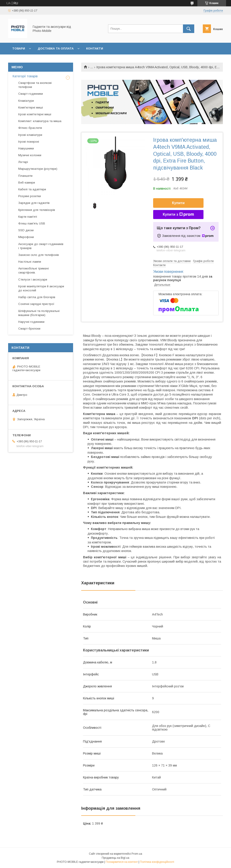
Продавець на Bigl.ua (115, 858)
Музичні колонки (30, 155)
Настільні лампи (30, 262)
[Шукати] (189, 29)
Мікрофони (26, 237)
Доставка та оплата (56, 48)
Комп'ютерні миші (31, 107)
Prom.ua (137, 854)
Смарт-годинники (31, 94)
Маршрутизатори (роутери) (38, 169)
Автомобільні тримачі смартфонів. (33, 270)
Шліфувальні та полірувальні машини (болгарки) (39, 313)
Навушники (26, 148)
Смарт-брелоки (29, 329)
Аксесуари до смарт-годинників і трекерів (41, 246)
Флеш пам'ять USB (32, 223)
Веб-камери (27, 183)
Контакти (95, 48)
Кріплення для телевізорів (37, 210)
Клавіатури (26, 101)
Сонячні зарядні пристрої (36, 304)
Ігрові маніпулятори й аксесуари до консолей (41, 288)
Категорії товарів (25, 76)
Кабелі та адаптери (32, 189)
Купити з (178, 215)
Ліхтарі (23, 162)
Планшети (25, 176)
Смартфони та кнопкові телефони (35, 85)
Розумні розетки (30, 196)
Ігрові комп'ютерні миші (35, 114)
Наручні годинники (31, 322)
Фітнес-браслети (30, 128)
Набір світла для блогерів (37, 297)
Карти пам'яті (28, 217)
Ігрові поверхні (29, 142)
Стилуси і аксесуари (33, 280)
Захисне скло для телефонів (39, 255)
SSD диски (26, 230)
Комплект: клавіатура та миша (40, 121)
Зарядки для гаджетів (34, 203)
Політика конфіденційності (157, 862)
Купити (178, 203)
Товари (19, 48)
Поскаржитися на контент (122, 862)
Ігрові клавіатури (30, 135)
